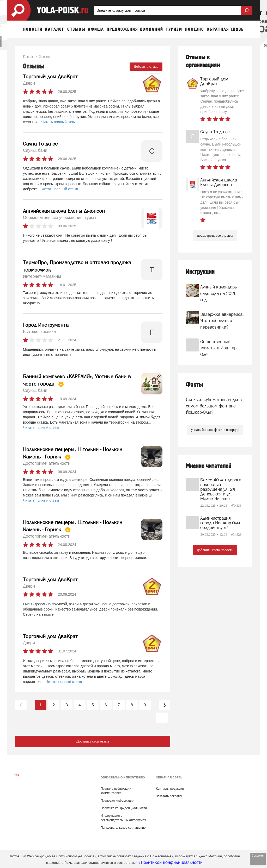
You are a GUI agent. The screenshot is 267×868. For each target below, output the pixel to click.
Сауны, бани (35, 150)
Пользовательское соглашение (123, 828)
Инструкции (200, 272)
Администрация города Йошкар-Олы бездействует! (220, 523)
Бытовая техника (39, 332)
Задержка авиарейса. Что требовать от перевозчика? (222, 321)
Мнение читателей (209, 466)
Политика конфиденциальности (124, 808)
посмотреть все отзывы (215, 235)
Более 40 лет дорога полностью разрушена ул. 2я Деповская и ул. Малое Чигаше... (221, 489)
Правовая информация (117, 801)
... (162, 718)
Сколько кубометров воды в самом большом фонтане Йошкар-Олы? (214, 406)
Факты (195, 385)
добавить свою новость (215, 550)
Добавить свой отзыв (93, 741)
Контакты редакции (170, 789)
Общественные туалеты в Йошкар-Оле (219, 348)
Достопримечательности (47, 463)
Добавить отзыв (146, 67)
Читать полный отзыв (59, 122)
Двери (29, 83)
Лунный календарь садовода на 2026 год (219, 293)
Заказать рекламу (169, 796)
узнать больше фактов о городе (215, 430)
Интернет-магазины (42, 276)
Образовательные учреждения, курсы (60, 218)
